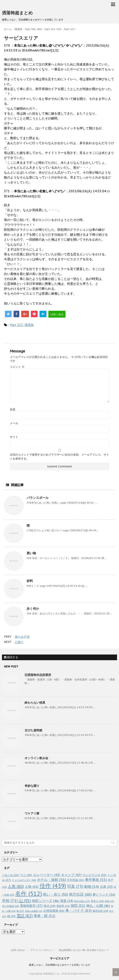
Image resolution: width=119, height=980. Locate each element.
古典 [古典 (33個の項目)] (106, 887)
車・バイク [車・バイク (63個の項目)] (78, 910)
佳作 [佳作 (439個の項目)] (53, 886)
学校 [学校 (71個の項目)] (10, 900)
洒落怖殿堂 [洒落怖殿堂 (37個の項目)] (31, 906)
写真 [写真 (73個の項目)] (75, 886)
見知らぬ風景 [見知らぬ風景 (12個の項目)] (34, 911)
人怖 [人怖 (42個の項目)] (32, 887)
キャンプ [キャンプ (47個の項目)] (71, 875)
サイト (14, 437)
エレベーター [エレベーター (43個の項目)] (47, 875)
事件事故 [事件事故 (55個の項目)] (96, 880)
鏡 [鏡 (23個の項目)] (11, 916)
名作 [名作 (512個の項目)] (29, 894)
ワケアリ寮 (32, 813)
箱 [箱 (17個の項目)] (20, 911)
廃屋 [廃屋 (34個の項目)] (67, 901)
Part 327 (16, 325)
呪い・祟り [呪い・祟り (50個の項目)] (55, 894)
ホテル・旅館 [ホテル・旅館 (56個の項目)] (51, 880)
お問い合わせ (18, 950)
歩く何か (33, 609)
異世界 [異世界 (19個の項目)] (63, 906)
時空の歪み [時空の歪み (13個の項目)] (82, 901)
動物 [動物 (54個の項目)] (92, 887)
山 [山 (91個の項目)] (25, 900)
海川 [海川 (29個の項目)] (49, 906)
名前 (13, 409)
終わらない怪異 (35, 703)
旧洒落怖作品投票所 (38, 675)
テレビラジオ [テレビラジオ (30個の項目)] (95, 875)
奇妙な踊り (32, 786)
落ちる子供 (22, 637)
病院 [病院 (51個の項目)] (78, 906)
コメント (17, 367)
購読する (11, 657)
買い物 (31, 553)
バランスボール (38, 498)
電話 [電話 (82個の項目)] (25, 916)
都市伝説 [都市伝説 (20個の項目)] (101, 911)
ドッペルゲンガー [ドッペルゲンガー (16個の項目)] (24, 880)
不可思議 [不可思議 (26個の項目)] (75, 880)
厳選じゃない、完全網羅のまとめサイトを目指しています (60, 965)
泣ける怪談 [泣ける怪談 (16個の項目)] (10, 906)
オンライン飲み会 (36, 758)
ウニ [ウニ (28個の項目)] (26, 875)
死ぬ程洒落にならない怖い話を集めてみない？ (84, 950)
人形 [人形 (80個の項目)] (16, 886)
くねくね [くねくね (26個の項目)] (11, 875)
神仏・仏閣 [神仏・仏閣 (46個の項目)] (98, 906)
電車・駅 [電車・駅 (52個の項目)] (44, 916)
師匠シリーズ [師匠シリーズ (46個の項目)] (46, 901)
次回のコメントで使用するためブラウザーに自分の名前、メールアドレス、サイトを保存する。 (59, 457)
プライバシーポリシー (42, 950)
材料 (30, 581)
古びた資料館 (33, 730)
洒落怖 (29, 325)
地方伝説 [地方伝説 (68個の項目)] (80, 894)
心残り (19, 642)
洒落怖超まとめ (17, 13)
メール (14, 423)
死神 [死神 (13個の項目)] (109, 901)
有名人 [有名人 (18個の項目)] (97, 901)
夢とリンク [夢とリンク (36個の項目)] (104, 895)
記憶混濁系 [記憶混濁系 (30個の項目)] (54, 911)
